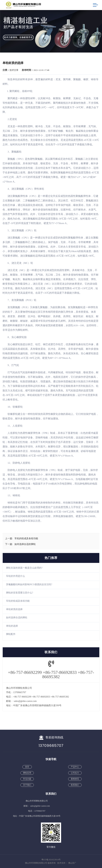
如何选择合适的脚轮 (17, 618)
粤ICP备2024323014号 (51, 860)
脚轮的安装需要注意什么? (20, 593)
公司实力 (75, 773)
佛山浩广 (72, 863)
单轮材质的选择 (14, 609)
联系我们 (75, 785)
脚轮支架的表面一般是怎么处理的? (24, 568)
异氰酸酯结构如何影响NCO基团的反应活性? (29, 584)
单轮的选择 (12, 626)
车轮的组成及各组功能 (18, 601)
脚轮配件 (11, 634)
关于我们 (27, 785)
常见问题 (27, 779)
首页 (27, 767)
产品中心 (75, 767)
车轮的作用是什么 (15, 576)
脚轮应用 (27, 773)
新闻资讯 (75, 779)
